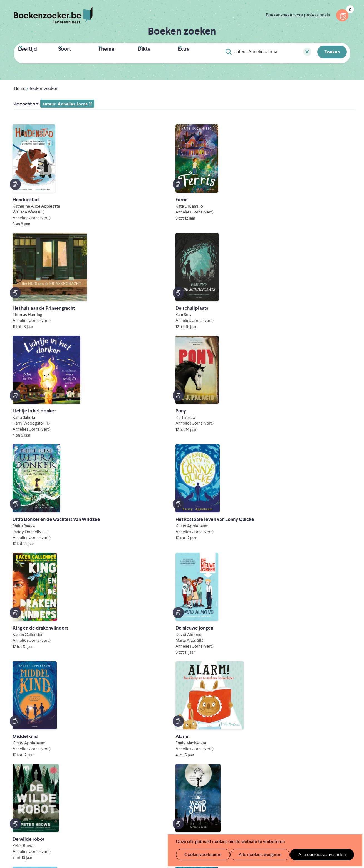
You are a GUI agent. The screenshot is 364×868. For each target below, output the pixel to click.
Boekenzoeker (53, 15)
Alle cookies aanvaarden (313, 855)
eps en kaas (270, 822)
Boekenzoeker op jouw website (235, 746)
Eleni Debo (170, 822)
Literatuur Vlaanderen (328, 799)
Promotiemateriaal (147, 773)
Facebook (337, 761)
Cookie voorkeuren (200, 855)
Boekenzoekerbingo (149, 764)
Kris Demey (219, 822)
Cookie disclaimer (332, 743)
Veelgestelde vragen (148, 782)
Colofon (212, 764)
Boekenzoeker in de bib (152, 755)
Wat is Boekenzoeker (149, 737)
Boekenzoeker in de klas (153, 746)
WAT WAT (179, 814)
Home (20, 86)
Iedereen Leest (209, 799)
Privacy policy (336, 736)
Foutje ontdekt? (219, 737)
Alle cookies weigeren (254, 855)
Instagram (345, 761)
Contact (212, 773)
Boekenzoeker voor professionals (298, 15)
